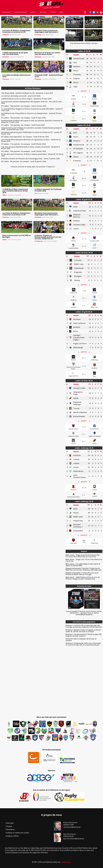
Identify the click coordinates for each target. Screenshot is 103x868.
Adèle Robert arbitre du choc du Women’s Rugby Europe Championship (83, 578)
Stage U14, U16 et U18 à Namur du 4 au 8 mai (84, 560)
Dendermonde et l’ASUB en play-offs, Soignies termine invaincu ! (84, 635)
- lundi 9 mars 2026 (23, 125)
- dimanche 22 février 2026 (31, 140)
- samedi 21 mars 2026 (32, 110)
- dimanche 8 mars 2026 (32, 129)
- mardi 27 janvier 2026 (30, 159)
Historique (10, 823)
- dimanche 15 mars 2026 (32, 121)
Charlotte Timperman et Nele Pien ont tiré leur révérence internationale (83, 569)
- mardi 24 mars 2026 (24, 106)
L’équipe (9, 826)
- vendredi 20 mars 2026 (31, 114)
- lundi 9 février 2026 (24, 144)
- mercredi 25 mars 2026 (32, 102)
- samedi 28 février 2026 (31, 133)
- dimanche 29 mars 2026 (26, 99)
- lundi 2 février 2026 (24, 151)
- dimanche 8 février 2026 (30, 148)
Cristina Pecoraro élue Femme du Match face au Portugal (82, 574)
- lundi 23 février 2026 (25, 137)
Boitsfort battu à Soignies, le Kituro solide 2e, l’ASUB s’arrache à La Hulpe (83, 631)
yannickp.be (66, 862)
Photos (53, 12)
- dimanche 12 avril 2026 (27, 93)
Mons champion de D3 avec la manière (81, 640)
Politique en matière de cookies (17, 833)
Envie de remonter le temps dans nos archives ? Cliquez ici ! (33, 167)
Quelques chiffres (12, 836)
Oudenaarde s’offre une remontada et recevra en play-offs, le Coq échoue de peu (83, 644)
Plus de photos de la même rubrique (84, 43)
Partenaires (10, 829)
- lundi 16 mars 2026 (23, 118)
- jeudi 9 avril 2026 (21, 96)
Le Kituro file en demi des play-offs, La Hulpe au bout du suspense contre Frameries (84, 626)
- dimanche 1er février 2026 (32, 155)
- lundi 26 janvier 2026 (24, 161)
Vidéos (61, 12)
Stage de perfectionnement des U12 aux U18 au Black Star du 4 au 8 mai (83, 556)
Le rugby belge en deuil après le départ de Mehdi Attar (83, 565)
